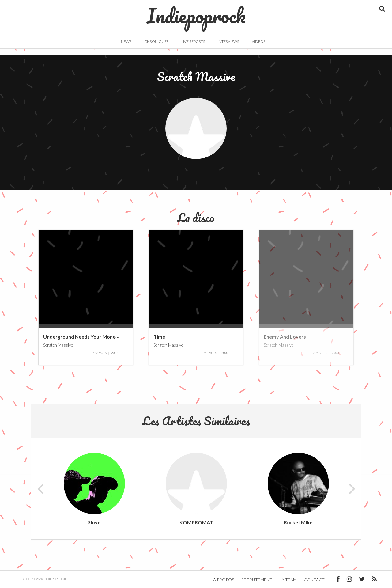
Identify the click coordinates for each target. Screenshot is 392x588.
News (126, 42)
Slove (94, 522)
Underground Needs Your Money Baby (87, 337)
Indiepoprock (196, 13)
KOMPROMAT (196, 522)
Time (159, 337)
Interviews (228, 42)
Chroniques (156, 42)
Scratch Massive (58, 345)
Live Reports (193, 42)
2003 (335, 353)
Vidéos (258, 42)
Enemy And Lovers (285, 337)
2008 (115, 353)
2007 (225, 353)
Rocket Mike (298, 522)
